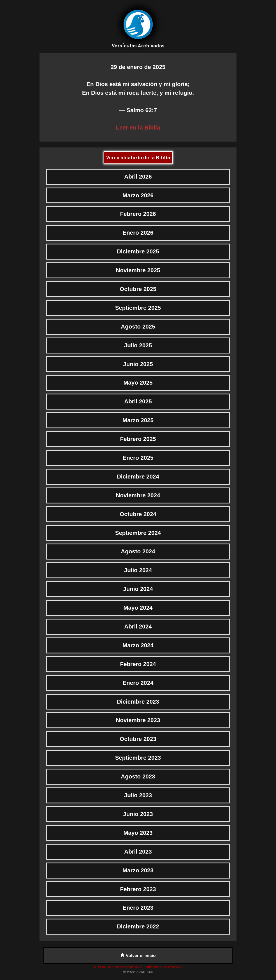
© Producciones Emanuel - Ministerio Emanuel (138, 967)
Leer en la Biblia (138, 127)
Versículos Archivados (138, 46)
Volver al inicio (138, 955)
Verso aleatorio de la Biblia (138, 158)
